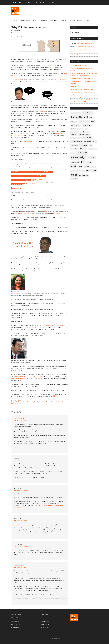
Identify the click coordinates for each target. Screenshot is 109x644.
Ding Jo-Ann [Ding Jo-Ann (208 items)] (87, 126)
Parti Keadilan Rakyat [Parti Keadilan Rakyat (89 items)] (75, 162)
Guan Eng (37, 402)
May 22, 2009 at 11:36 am (21, 490)
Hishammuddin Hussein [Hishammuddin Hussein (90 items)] (76, 138)
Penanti (64, 402)
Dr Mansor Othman (27, 141)
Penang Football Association (25, 214)
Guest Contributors (16, 628)
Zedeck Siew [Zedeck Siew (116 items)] (74, 179)
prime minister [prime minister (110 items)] (74, 171)
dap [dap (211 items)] (93, 122)
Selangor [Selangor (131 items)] (82, 171)
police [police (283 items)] (87, 166)
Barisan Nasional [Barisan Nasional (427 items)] (79, 117)
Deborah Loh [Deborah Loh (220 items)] (76, 126)
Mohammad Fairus (50, 402)
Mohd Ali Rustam (38, 377)
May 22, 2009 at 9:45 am (20, 420)
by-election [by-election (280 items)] (84, 122)
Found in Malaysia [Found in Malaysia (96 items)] (75, 132)
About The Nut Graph (16, 615)
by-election (22, 402)
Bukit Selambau (61, 325)
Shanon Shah (18, 404)
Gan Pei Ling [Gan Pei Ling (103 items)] (74, 134)
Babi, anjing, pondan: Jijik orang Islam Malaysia (83, 89)
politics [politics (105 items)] (93, 167)
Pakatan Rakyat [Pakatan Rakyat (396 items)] (79, 157)
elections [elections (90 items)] (86, 129)
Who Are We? (15, 618)
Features (19, 400)
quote (13, 404)
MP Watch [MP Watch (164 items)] (83, 149)
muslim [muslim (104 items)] (73, 153)
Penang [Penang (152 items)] (89, 162)
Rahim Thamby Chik (20, 377)
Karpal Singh (42, 402)
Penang (60, 402)
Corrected (14, 375)
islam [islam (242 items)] (89, 138)
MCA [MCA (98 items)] (91, 145)
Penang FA (59, 214)
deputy (32, 402)
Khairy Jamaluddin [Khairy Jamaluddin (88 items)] (88, 141)
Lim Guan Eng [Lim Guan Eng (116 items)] (74, 145)
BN (18, 402)
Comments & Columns (46, 618)
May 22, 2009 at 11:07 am (21, 460)
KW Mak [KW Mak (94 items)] (95, 141)
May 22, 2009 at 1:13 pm (20, 520)
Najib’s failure (74, 86)
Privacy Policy (44, 628)
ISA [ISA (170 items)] (84, 138)
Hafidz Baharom (18, 418)
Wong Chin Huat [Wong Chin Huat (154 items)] (84, 175)
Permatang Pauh (50, 325)
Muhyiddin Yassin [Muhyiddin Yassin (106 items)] (93, 149)
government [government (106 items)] (81, 134)
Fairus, (43, 112)
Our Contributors (15, 621)
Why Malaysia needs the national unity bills (82, 78)
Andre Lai (73, 55)
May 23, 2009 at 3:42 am (20, 567)
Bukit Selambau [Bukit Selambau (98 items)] (74, 122)
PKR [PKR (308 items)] (80, 166)
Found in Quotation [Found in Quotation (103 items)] (85, 132)
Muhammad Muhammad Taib (19, 379)
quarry (46, 212)
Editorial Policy (44, 615)
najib (56, 402)
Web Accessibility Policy (47, 624)
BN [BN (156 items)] (91, 117)
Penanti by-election (51, 65)
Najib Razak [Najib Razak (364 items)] (82, 153)
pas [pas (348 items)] (83, 162)
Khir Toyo (40, 379)
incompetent (25, 133)
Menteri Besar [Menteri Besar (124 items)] (75, 149)
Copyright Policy (45, 621)
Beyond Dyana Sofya (76, 97)
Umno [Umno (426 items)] (74, 175)
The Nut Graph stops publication (85, 43)
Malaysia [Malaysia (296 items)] (84, 145)
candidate (28, 402)
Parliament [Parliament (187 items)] (92, 158)
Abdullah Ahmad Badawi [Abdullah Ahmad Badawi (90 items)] (76, 113)
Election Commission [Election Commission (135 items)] (77, 129)
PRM (13, 300)
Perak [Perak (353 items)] (74, 166)
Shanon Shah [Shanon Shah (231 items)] (91, 171)
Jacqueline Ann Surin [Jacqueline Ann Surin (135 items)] (77, 141)
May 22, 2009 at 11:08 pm (21, 547)
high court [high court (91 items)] (88, 135)
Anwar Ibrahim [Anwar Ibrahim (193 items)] (88, 113)
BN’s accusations (16, 79)
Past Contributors (16, 624)
